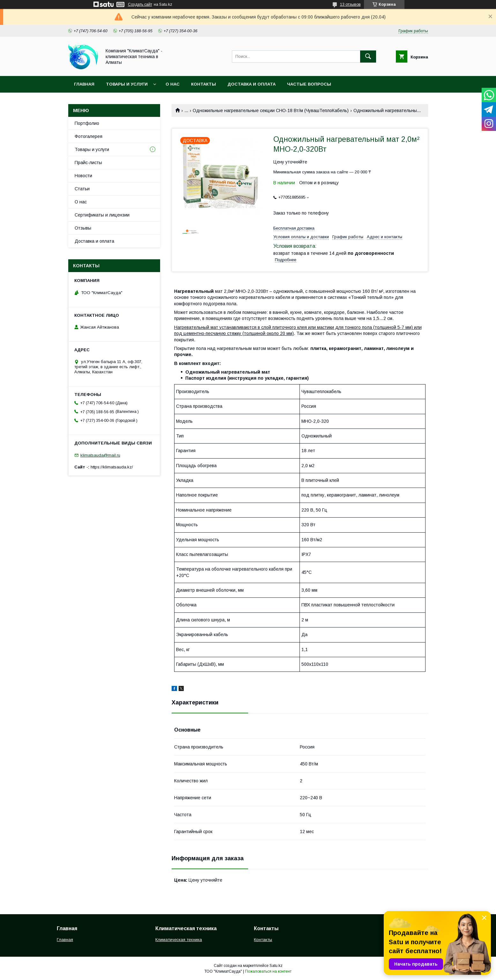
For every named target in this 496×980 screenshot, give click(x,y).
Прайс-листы (88, 163)
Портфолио (87, 123)
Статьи (82, 189)
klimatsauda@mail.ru (100, 455)
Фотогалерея (89, 136)
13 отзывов (350, 4)
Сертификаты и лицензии (102, 215)
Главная (84, 84)
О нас (173, 84)
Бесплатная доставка (294, 228)
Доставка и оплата (252, 84)
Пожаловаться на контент (268, 971)
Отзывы (83, 228)
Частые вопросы (309, 84)
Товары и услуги (127, 84)
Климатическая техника (179, 940)
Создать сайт (140, 4)
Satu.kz (276, 966)
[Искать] (368, 57)
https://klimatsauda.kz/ (112, 467)
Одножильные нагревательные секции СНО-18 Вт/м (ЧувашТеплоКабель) (271, 110)
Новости (83, 176)
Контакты (204, 84)
